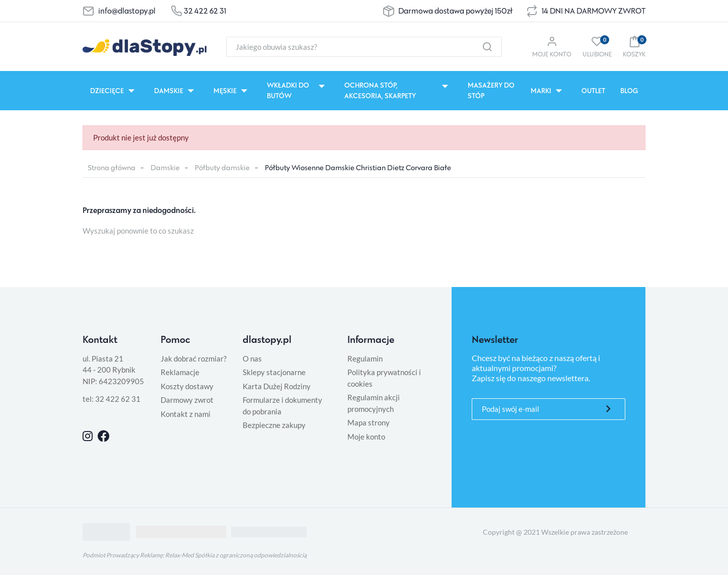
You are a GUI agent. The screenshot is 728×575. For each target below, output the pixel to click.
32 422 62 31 (205, 11)
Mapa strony (369, 422)
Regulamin (365, 358)
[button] (634, 47)
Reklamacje (180, 372)
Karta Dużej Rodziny (277, 386)
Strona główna (112, 167)
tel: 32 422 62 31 (112, 399)
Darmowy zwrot (187, 400)
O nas (252, 358)
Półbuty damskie (222, 167)
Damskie (165, 167)
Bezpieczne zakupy (274, 425)
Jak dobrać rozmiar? (194, 358)
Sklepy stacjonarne (274, 372)
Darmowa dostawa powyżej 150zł (455, 11)
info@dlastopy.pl (127, 11)
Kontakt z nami (186, 414)
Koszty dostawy (187, 386)
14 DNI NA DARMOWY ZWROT (594, 11)
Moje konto (366, 437)
